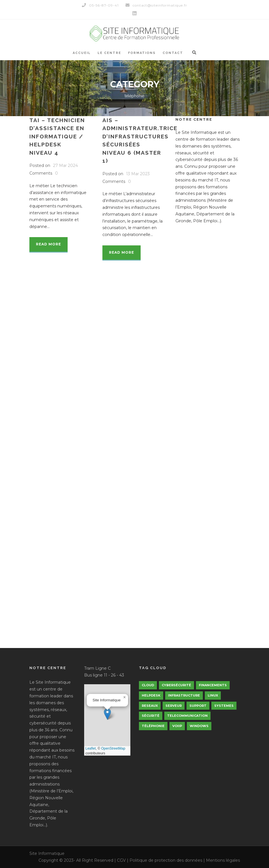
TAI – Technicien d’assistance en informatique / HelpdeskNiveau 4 (57, 136)
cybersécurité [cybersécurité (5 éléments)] (176, 685)
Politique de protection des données (166, 860)
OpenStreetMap (113, 748)
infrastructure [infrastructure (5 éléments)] (184, 695)
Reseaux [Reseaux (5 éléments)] (150, 706)
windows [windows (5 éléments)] (199, 726)
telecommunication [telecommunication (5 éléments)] (187, 716)
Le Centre (109, 53)
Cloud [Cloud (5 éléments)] (148, 685)
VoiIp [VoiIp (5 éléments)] (177, 726)
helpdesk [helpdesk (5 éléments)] (151, 695)
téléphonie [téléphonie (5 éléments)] (153, 726)
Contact (173, 53)
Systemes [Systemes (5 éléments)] (224, 706)
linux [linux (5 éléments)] (213, 695)
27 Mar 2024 (65, 165)
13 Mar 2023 (138, 174)
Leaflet (91, 748)
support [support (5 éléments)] (198, 706)
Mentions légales (223, 860)
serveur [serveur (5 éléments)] (174, 706)
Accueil (82, 53)
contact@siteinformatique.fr (156, 5)
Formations (142, 53)
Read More (48, 244)
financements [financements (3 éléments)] (213, 685)
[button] (107, 714)
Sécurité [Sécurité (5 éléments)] (151, 716)
